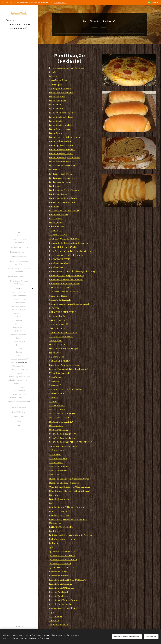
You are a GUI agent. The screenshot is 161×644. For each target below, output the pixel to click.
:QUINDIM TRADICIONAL (63, 568)
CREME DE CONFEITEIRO (63, 312)
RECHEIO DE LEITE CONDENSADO (68, 580)
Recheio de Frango (58, 572)
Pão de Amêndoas (58, 101)
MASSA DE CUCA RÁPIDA (62, 414)
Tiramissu (54, 620)
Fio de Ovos (55, 353)
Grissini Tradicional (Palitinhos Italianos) (68, 369)
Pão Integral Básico (58, 194)
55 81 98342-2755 (60, 2)
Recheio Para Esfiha (58, 596)
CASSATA (54, 308)
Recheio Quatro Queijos (61, 604)
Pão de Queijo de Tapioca (61, 153)
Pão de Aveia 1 (56, 105)
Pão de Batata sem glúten (61, 125)
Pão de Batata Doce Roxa (61, 117)
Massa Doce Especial (59, 373)
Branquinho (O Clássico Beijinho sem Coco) (70, 243)
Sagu (51, 612)
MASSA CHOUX (57, 410)
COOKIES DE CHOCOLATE (63, 332)
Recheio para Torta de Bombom (65, 600)
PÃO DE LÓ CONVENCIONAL (64, 210)
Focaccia (53, 76)
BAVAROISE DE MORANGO (63, 247)
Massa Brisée (55, 377)
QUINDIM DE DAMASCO (62, 555)
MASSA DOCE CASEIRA (61, 422)
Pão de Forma (56, 133)
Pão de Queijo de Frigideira (62, 149)
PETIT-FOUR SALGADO (61, 527)
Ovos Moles (55, 495)
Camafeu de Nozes (58, 296)
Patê (51, 503)
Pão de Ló (54, 206)
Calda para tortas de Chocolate (64, 292)
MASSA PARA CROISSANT (62, 434)
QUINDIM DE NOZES (60, 564)
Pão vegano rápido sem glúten (64, 202)
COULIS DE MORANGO (61, 336)
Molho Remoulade (58, 458)
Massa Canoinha (57, 406)
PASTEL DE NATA (58, 511)
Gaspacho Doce (56, 357)
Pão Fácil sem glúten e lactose (63, 178)
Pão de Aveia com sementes (62, 113)
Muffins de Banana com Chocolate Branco (69, 479)
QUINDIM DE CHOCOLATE (63, 559)
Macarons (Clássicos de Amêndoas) (66, 389)
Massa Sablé (55, 381)
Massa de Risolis (57, 393)
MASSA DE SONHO (59, 418)
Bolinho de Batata (58, 267)
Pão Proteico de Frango (60, 182)
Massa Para (54, 397)
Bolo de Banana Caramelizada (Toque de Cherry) (73, 271)
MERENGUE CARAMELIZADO (65, 446)
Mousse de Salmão (58, 471)
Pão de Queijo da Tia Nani (62, 145)
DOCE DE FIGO (57, 345)
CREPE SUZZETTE (59, 328)
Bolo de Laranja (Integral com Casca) (67, 276)
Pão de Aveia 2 (56, 109)
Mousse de (54, 475)
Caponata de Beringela (60, 300)
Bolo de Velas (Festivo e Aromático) (66, 280)
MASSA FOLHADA (58, 430)
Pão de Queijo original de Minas (64, 158)
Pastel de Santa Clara (59, 515)
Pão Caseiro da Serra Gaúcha (63, 166)
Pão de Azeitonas (57, 97)
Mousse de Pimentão (59, 467)
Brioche (53, 72)
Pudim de (54, 543)
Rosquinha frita (56, 227)
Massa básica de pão (59, 80)
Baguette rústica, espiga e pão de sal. (66, 68)
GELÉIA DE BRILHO (59, 361)
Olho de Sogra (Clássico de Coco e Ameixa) (70, 487)
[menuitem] (19, 235)
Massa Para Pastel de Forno (62, 438)
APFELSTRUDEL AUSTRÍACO (64, 239)
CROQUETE (55, 340)
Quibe (52, 547)
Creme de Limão (57, 316)
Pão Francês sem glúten (60, 174)
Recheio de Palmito (58, 576)
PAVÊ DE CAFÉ (57, 531)
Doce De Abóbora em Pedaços (64, 349)
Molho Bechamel (57, 450)
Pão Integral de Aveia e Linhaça (64, 190)
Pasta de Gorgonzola (59, 499)
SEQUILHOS (56, 616)
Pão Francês (55, 170)
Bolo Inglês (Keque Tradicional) (64, 284)
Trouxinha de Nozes (59, 625)
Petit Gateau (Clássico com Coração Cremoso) (71, 535)
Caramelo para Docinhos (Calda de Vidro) (69, 304)
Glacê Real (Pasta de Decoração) (64, 365)
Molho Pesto (55, 454)
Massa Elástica (56, 426)
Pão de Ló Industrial (59, 214)
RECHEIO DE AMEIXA (60, 584)
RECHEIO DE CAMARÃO (62, 588)
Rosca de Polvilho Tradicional (63, 608)
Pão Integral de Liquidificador (63, 198)
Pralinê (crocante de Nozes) (62, 539)
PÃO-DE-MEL (56, 219)
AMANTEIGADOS (58, 235)
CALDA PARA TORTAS (61, 288)
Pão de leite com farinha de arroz (65, 137)
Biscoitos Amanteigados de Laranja (66, 255)
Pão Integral (55, 186)
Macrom (53, 402)
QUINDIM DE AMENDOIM (63, 551)
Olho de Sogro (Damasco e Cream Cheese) (69, 491)
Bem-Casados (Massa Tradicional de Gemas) (70, 251)
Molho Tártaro (56, 462)
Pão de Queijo (56, 223)
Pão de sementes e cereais (62, 162)
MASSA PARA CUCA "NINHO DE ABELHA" (70, 442)
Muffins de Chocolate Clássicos (64, 483)
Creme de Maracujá (58, 324)
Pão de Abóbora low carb (61, 93)
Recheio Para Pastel (58, 592)
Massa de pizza (56, 84)
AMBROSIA (55, 231)
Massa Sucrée (56, 385)
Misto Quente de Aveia (60, 88)
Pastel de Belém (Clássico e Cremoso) (67, 507)
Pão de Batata (56, 121)
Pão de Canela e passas (60, 129)
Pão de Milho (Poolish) (60, 141)
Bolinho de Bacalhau (59, 263)
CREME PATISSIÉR (59, 320)
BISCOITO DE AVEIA (60, 259)
